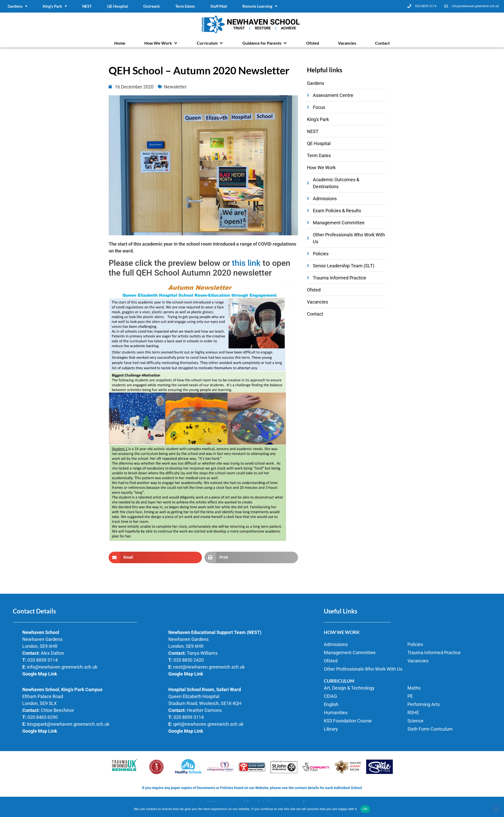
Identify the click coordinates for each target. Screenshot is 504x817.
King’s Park (55, 6)
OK (365, 809)
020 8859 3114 (43, 660)
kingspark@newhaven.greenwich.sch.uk (68, 724)
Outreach (152, 6)
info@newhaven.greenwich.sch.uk (62, 667)
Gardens (18, 6)
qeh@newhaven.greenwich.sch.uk (208, 724)
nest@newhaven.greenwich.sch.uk (209, 667)
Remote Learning (260, 6)
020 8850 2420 (189, 660)
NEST (87, 6)
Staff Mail (219, 6)
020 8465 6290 (43, 717)
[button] (161, 43)
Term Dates (185, 6)
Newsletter (175, 87)
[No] (496, 809)
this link (246, 263)
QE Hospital (117, 6)
